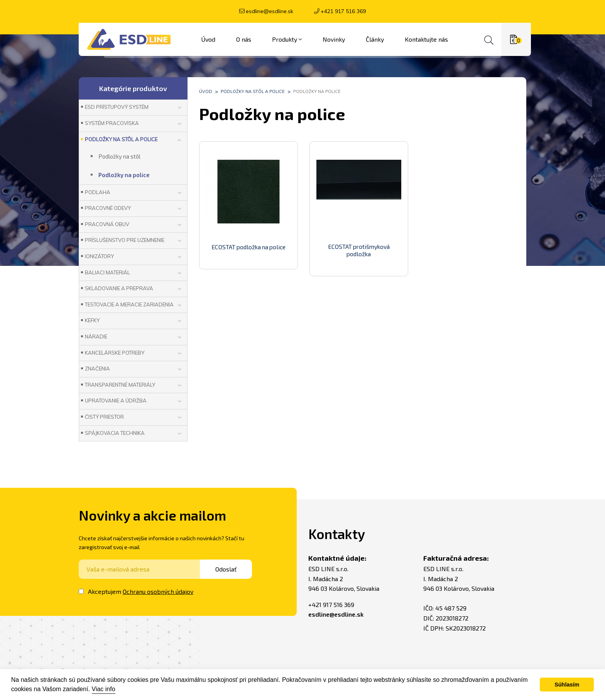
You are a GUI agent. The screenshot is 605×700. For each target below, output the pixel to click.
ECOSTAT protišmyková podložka (359, 250)
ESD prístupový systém (117, 107)
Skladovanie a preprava (119, 288)
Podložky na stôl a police (253, 91)
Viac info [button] (104, 689)
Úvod (206, 91)
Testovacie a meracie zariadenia (129, 304)
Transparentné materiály (120, 385)
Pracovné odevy (108, 208)
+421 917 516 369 (343, 11)
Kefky (92, 320)
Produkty (287, 39)
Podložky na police (317, 91)
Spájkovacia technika (115, 433)
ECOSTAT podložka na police (248, 247)
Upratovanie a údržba (116, 401)
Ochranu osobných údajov (158, 591)
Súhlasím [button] (567, 685)
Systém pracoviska (112, 123)
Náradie (96, 336)
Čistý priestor (104, 417)
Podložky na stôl (119, 156)
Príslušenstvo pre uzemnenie (125, 240)
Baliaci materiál (107, 272)
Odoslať (231, 569)
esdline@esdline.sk (270, 11)
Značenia (97, 369)
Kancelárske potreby (115, 353)
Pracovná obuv (107, 224)
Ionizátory (99, 256)
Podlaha (98, 192)
